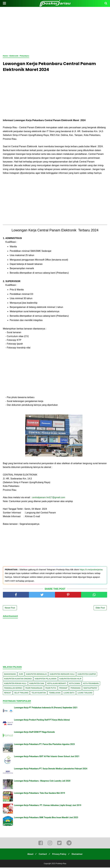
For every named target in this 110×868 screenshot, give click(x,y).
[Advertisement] (55, 30)
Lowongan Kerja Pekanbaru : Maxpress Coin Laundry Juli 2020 (42, 781)
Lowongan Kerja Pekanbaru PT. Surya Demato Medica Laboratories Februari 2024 (51, 769)
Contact (42, 855)
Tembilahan (55, 693)
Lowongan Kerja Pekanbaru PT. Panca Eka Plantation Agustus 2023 (44, 745)
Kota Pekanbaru (91, 684)
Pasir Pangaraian (34, 689)
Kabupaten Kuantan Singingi (18, 679)
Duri (21, 675)
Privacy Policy (60, 855)
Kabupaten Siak (37, 684)
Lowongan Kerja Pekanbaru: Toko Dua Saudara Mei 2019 (40, 794)
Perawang (75, 689)
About (29, 855)
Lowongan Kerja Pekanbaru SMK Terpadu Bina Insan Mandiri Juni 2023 (46, 818)
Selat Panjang (21, 693)
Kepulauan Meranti (57, 684)
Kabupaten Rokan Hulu (15, 684)
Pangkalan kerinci (13, 689)
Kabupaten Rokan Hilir (70, 679)
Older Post (100, 608)
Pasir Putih (51, 689)
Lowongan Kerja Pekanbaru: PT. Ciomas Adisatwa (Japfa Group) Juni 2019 (48, 806)
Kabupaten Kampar (87, 675)
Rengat (8, 693)
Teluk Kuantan (39, 693)
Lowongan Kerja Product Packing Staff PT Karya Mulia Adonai (42, 720)
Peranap (63, 689)
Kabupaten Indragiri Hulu (62, 675)
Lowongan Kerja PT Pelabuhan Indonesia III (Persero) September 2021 (46, 708)
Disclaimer (78, 855)
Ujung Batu (69, 693)
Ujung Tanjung (85, 693)
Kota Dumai (75, 684)
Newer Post (10, 608)
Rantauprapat (90, 689)
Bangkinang (10, 675)
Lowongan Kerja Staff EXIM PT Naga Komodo (34, 733)
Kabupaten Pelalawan (46, 679)
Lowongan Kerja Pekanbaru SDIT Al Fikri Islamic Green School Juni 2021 (47, 757)
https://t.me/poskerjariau (91, 570)
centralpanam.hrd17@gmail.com (48, 498)
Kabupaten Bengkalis (36, 675)
